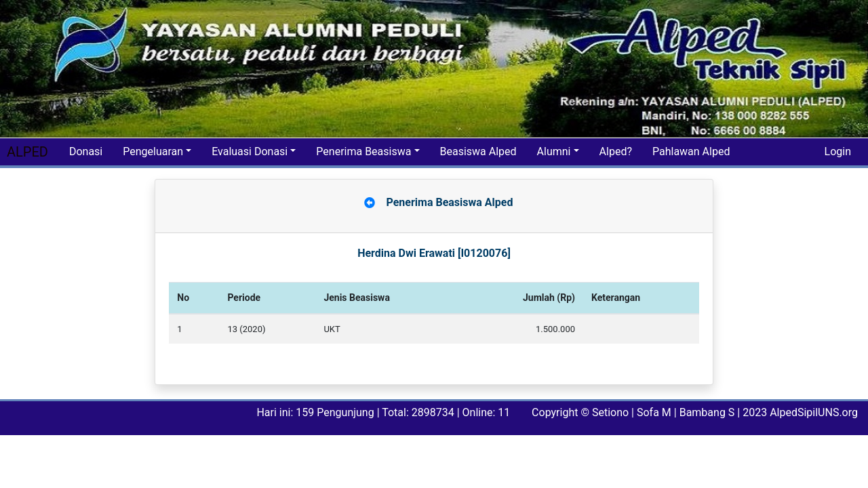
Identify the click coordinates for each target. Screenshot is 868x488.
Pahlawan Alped (691, 151)
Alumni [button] (554, 151)
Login (838, 151)
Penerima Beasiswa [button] (363, 151)
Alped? (616, 151)
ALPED (27, 152)
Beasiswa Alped (478, 151)
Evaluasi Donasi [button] (250, 151)
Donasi (86, 151)
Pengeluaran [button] (153, 151)
